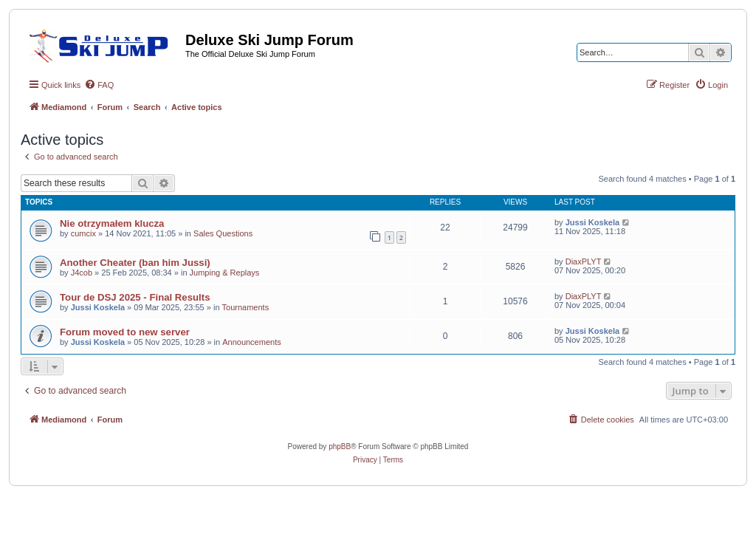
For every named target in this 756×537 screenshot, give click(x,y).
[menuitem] (99, 85)
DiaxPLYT (584, 261)
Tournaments (246, 307)
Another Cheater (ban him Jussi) (135, 263)
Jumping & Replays (225, 273)
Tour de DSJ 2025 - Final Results (135, 297)
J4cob (82, 273)
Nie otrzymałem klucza (112, 223)
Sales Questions (223, 233)
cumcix (83, 233)
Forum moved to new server (125, 332)
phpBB (340, 447)
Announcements (252, 342)
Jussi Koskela (592, 222)
